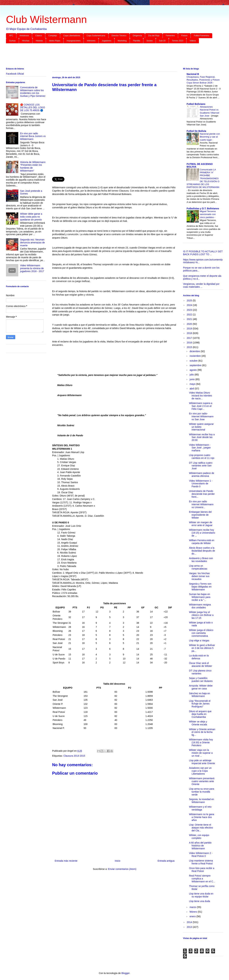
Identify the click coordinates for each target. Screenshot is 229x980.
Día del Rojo (154, 36)
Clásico (39, 36)
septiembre (196, 365)
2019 (190, 329)
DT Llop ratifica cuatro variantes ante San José (201, 466)
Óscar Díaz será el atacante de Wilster (201, 665)
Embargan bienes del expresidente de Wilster (200, 515)
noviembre (195, 356)
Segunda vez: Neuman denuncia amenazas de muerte (33, 243)
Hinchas (26, 41)
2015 (190, 347)
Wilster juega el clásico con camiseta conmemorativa (201, 633)
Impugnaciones (74, 41)
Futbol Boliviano (196, 104)
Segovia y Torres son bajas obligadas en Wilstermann (200, 587)
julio (192, 375)
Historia (39, 41)
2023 (190, 310)
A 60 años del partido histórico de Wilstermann (200, 846)
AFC (11, 36)
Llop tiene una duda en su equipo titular (201, 895)
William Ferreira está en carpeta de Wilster (202, 542)
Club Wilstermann (46, 19)
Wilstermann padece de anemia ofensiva (202, 475)
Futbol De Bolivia (196, 131)
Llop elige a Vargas (199, 641)
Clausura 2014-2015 (74, 756)
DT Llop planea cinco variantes (200, 672)
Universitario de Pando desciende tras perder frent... (202, 494)
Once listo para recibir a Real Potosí (202, 870)
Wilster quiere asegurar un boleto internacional (201, 427)
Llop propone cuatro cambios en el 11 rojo (202, 457)
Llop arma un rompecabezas (198, 567)
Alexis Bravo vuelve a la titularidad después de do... (202, 551)
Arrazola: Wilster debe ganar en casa (201, 687)
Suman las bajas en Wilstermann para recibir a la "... (200, 597)
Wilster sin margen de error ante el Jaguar (201, 524)
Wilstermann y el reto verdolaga (200, 808)
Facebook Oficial (15, 74)
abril (192, 389)
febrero (194, 912)
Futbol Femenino (201, 36)
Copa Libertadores (72, 36)
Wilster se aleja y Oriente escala (198, 723)
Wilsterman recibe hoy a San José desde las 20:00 (202, 437)
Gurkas (12, 41)
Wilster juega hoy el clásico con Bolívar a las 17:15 (201, 615)
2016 (190, 343)
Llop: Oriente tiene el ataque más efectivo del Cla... (201, 828)
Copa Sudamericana (96, 36)
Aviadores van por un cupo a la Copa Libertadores (200, 771)
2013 (190, 927)
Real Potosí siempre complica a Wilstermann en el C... (202, 879)
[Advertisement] (109, 56)
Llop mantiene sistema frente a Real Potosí (201, 862)
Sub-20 (162, 41)
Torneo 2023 (178, 41)
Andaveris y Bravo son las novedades (201, 560)
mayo (193, 384)
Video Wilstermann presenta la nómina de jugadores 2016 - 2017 (32, 268)
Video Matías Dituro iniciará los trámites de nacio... (201, 396)
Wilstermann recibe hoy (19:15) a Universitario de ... (202, 533)
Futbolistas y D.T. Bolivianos (203, 208)
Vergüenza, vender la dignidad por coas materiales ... (201, 285)
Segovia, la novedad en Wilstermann (201, 801)
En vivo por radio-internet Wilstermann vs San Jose (201, 416)
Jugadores (106, 41)
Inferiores (91, 41)
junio (192, 379)
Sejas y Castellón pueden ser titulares (201, 680)
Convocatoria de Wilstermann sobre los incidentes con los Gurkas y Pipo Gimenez (33, 92)
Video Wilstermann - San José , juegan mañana (200, 448)
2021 (190, 319)
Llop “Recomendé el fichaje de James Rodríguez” (200, 704)
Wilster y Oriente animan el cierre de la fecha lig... (202, 732)
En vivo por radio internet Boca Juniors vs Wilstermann (33, 136)
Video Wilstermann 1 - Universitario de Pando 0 (201, 484)
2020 (190, 324)
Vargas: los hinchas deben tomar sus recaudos (199, 576)
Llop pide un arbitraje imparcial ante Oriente (202, 762)
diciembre (195, 351)
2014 (190, 922)
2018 (190, 333)
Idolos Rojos (55, 41)
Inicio (117, 861)
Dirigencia (137, 36)
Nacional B (193, 74)
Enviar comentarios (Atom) (122, 869)
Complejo (53, 36)
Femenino (170, 36)
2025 (190, 300)
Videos (193, 41)
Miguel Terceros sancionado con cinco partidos (208, 214)
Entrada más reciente (66, 861)
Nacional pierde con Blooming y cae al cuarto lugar (210, 137)
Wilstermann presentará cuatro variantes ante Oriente (202, 781)
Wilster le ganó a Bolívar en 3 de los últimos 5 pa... (202, 648)
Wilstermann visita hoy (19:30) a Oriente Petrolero (201, 742)
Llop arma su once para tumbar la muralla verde (202, 792)
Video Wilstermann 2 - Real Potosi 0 (201, 855)
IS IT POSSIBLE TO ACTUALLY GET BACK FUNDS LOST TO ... (203, 253)
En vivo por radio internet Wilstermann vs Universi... (201, 504)
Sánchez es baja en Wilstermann (200, 695)
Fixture (184, 36)
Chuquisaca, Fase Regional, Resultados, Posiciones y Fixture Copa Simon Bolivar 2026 (203, 80)
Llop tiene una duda (200, 901)
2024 (190, 305)
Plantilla (137, 41)
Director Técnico (119, 36)
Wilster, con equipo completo (199, 837)
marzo (193, 907)
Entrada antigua (166, 861)
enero (193, 916)
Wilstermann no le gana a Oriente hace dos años (202, 817)
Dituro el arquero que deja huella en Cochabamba (200, 714)
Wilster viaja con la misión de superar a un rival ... (201, 753)
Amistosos (24, 36)
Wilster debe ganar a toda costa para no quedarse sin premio (31, 217)
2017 (190, 338)
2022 (190, 315)
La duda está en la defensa (199, 657)
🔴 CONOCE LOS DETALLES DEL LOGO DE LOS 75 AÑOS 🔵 (33, 108)
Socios (150, 41)
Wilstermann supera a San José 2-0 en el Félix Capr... (201, 406)
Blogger (125, 973)
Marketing (122, 41)
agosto (193, 370)
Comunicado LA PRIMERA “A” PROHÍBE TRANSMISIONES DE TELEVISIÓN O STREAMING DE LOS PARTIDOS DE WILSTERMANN (203, 178)
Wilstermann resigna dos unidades (200, 606)
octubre (194, 361)
